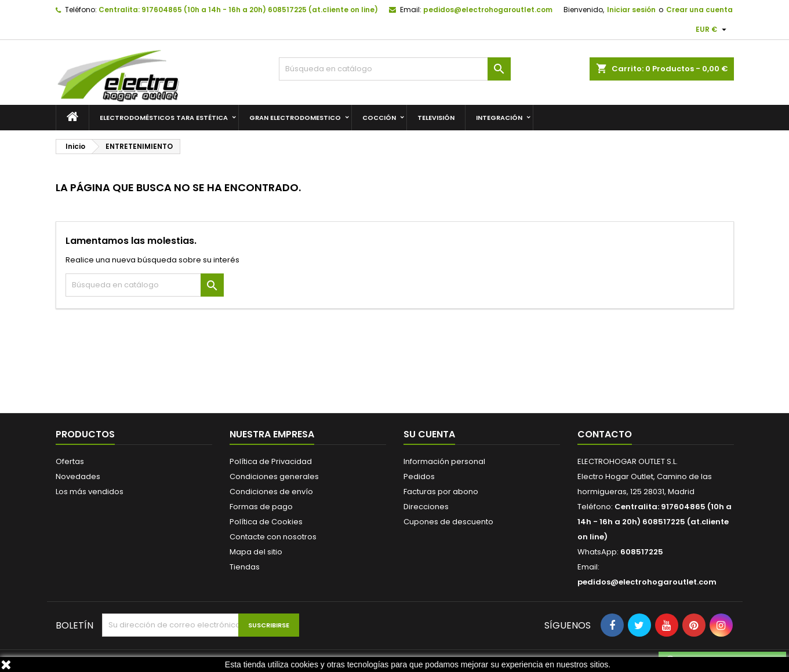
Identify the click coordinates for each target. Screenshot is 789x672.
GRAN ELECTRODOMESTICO (295, 118)
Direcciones (426, 507)
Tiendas (245, 567)
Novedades (78, 476)
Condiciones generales (274, 476)
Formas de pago (261, 507)
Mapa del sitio (256, 552)
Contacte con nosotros (273, 537)
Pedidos (419, 476)
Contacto (605, 434)
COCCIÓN (379, 118)
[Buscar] (395, 69)
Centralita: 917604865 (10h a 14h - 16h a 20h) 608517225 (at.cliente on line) (238, 10)
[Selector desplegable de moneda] (712, 30)
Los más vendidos (90, 492)
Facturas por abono (441, 492)
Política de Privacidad (271, 461)
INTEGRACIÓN (499, 118)
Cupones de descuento (448, 522)
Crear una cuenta (699, 10)
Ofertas (70, 461)
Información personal (444, 461)
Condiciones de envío (271, 492)
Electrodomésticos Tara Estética (164, 118)
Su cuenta (429, 434)
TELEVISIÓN (436, 118)
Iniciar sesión (631, 10)
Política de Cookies (266, 522)
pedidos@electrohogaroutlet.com (488, 10)
